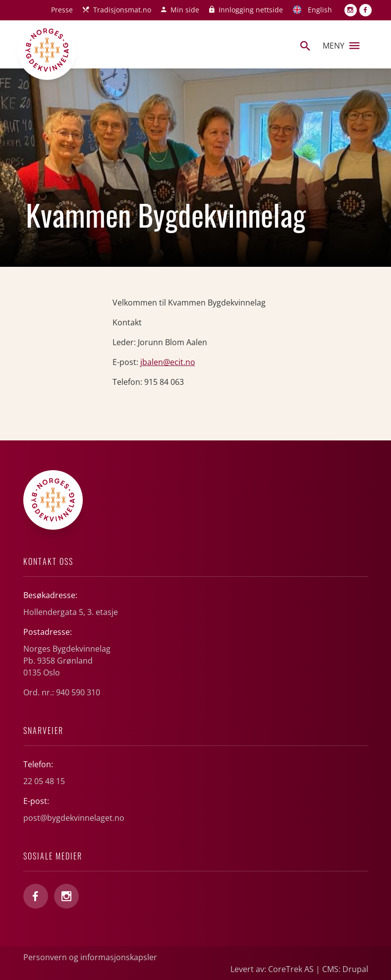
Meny (341, 46)
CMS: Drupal (345, 969)
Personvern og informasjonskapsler (90, 957)
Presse (62, 10)
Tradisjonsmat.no (122, 10)
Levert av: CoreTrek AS (272, 969)
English (320, 10)
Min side (185, 10)
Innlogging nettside (251, 10)
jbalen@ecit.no (168, 362)
